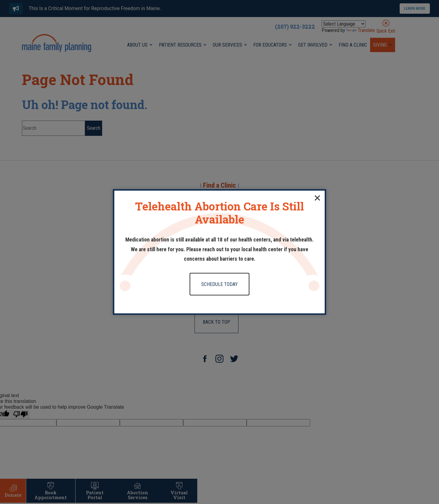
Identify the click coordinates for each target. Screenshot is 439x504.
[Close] (317, 198)
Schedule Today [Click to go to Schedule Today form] (220, 284)
